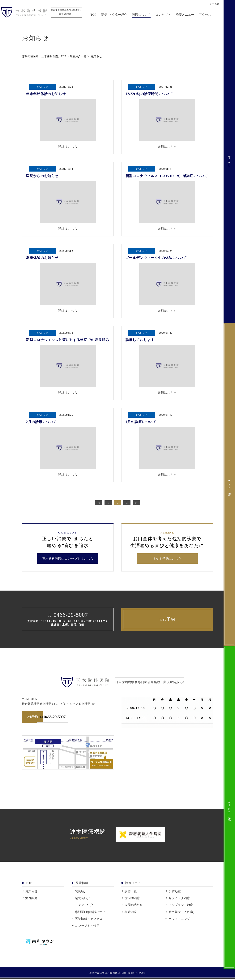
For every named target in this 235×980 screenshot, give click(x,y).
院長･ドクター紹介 (116, 16)
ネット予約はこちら (167, 559)
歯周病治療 (132, 899)
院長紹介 (81, 892)
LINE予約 (229, 807)
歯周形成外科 (134, 906)
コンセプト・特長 (87, 927)
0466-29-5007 (92, 718)
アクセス (207, 16)
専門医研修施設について (92, 913)
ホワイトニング (179, 920)
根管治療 (131, 913)
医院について (143, 16)
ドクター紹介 (84, 906)
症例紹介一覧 (82, 56)
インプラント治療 (181, 906)
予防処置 (175, 892)
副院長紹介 (83, 899)
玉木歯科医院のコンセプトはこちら (68, 559)
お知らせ (31, 892)
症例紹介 (31, 899)
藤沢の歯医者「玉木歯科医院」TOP (46, 56)
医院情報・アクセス (89, 920)
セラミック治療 (179, 899)
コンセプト (165, 16)
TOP (95, 16)
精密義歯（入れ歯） (182, 913)
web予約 (167, 620)
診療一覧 (131, 892)
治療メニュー (186, 16)
